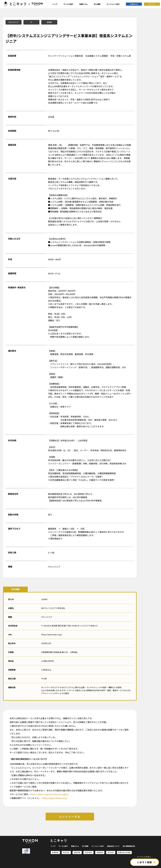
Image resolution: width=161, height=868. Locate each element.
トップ (55, 4)
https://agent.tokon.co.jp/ (55, 798)
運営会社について (113, 846)
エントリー (152, 4)
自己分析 (66, 852)
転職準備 (55, 852)
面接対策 (77, 852)
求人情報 (97, 4)
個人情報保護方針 (129, 846)
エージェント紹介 (113, 4)
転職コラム (84, 4)
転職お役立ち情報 (124, 852)
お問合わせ (134, 4)
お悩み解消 (88, 852)
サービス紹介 (68, 4)
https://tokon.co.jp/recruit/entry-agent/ (50, 794)
